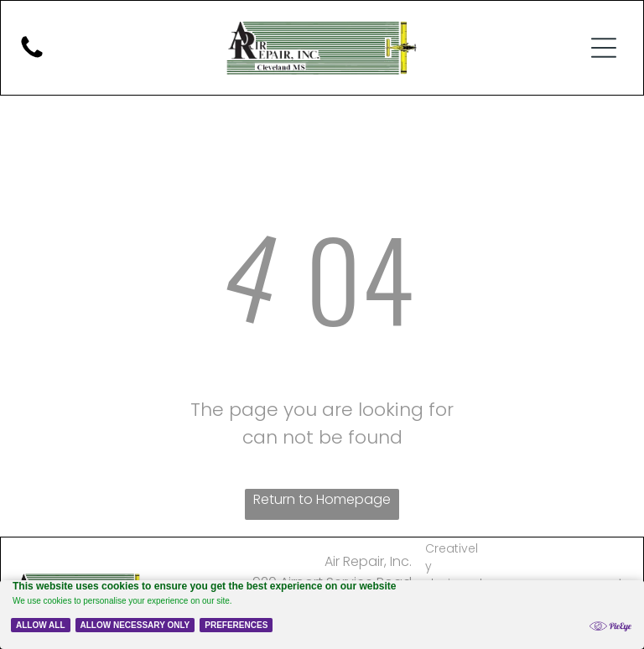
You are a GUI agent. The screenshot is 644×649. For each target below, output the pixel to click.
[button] (604, 48)
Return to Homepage (322, 499)
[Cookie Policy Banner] (322, 615)
